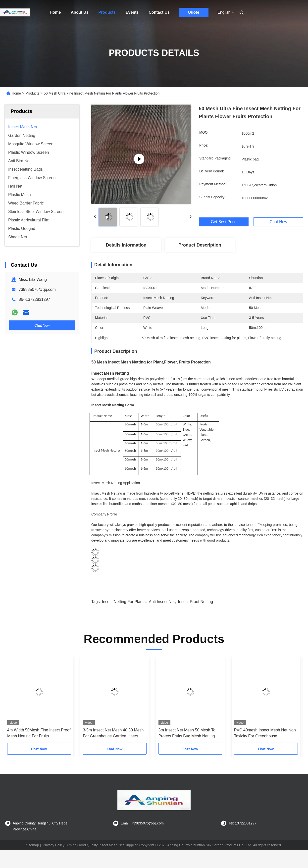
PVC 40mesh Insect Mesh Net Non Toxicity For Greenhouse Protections (265, 734)
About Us (79, 12)
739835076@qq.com (37, 289)
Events (132, 12)
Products (107, 12)
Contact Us (159, 12)
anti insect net (162, 602)
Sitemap (32, 845)
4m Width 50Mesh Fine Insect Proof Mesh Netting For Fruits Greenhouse (39, 734)
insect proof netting (196, 602)
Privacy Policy (54, 845)
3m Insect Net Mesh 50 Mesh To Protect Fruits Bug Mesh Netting (187, 733)
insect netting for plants (124, 602)
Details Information (126, 245)
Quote (194, 12)
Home (55, 12)
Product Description (200, 245)
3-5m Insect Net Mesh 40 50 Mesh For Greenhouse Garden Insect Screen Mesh (113, 734)
